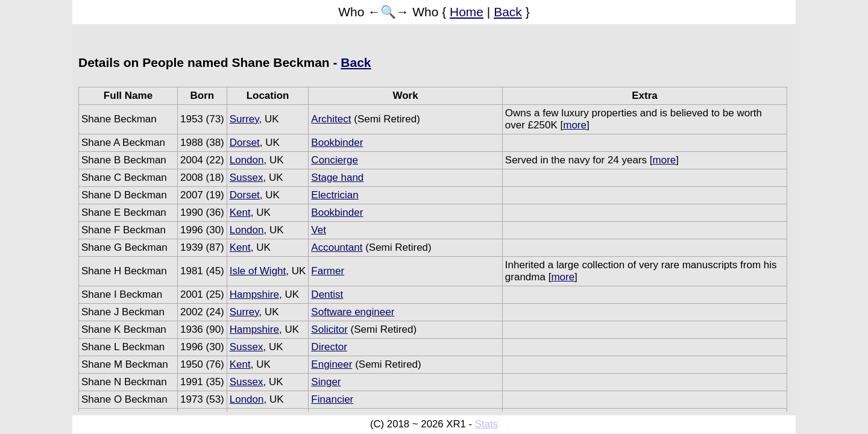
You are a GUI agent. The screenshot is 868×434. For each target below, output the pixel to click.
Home (467, 12)
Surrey (244, 119)
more (575, 125)
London (247, 160)
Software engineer (353, 312)
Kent (240, 212)
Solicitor (329, 329)
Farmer (328, 271)
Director (329, 347)
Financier (332, 399)
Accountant (337, 247)
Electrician (335, 195)
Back (508, 12)
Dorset (245, 143)
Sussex (247, 178)
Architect (331, 119)
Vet (319, 230)
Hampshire (254, 294)
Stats (486, 424)
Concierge (335, 160)
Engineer (332, 364)
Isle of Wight (258, 271)
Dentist (327, 294)
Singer (326, 382)
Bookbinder (337, 143)
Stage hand (337, 178)
